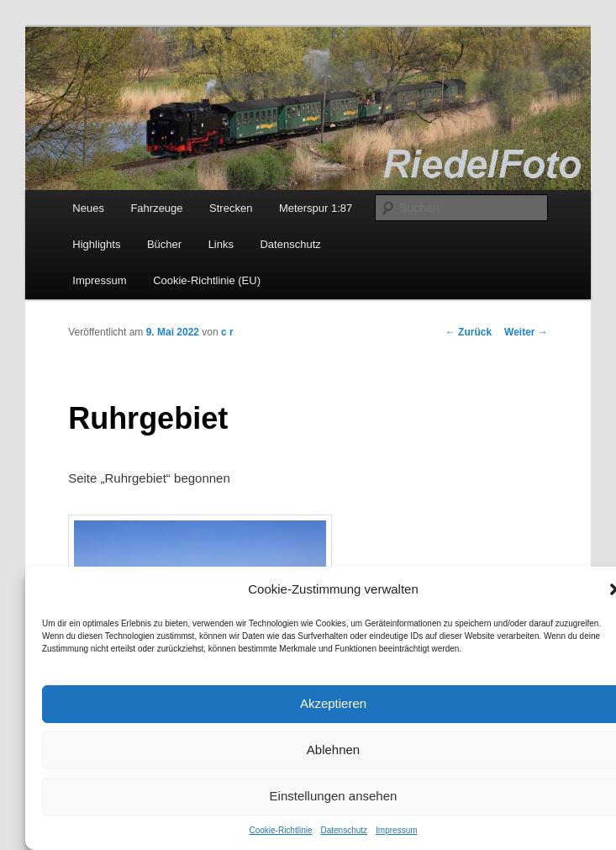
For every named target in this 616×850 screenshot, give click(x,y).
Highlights (96, 244)
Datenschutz (344, 830)
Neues (88, 208)
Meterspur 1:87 (316, 208)
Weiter (526, 332)
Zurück (469, 332)
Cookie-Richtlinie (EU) (207, 280)
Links (221, 244)
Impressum (396, 830)
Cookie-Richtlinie (280, 830)
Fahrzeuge (156, 208)
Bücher (164, 244)
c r (227, 332)
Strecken (231, 208)
